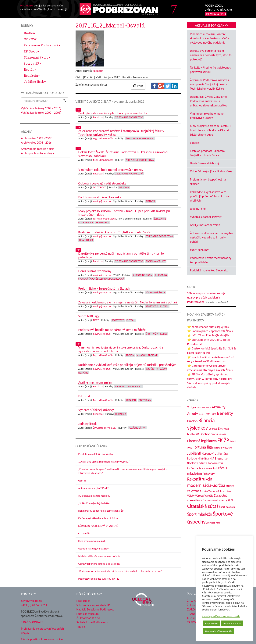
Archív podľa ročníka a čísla (38, 149)
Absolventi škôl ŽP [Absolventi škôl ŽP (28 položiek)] (204, 408)
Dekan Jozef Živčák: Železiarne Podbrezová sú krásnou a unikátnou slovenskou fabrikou (209, 101)
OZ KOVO (31, 39)
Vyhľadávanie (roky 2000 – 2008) (41, 113)
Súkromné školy (37, 57)
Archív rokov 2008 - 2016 (36, 143)
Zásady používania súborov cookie (221, 616)
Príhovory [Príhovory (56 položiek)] (209, 474)
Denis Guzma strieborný (205, 163)
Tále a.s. (81, 627)
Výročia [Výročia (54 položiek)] (209, 496)
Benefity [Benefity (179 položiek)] (225, 413)
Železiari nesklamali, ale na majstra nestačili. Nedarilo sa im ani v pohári (211, 237)
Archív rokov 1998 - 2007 (36, 138)
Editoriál (195, 143)
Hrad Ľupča (102, 222)
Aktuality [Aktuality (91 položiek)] (219, 407)
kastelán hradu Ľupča (104, 219)
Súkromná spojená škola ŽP (93, 605)
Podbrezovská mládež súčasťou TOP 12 (99, 579)
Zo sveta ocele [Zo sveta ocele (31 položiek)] (211, 501)
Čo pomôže (84, 533)
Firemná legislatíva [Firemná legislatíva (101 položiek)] (202, 441)
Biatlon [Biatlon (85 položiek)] (192, 421)
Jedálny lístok (198, 209)
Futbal (164, 306)
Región (30, 69)
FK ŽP (96, 320)
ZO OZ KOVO (100, 187)
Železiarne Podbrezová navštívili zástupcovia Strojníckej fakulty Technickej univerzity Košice (210, 84)
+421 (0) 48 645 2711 (34, 605)
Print (138, 86)
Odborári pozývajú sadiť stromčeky (211, 171)
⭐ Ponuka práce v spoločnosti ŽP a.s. (210, 331)
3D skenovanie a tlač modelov (94, 496)
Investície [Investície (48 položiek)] (226, 448)
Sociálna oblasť (156, 261)
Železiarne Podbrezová (42, 45)
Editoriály (145, 400)
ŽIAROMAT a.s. (196, 609)
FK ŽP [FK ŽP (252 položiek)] (223, 440)
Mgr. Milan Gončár (103, 139)
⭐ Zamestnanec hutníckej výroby (208, 327)
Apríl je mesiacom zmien (205, 225)
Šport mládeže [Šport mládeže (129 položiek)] (200, 514)
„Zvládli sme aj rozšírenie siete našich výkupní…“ (104, 462)
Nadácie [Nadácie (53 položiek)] (192, 458)
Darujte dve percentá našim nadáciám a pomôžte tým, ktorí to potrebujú (211, 55)
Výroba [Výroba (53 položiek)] (199, 496)
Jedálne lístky (35, 82)
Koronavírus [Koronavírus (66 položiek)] (210, 453)
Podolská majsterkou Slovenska (209, 270)
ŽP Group (32, 51)
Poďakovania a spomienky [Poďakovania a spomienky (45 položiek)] (201, 468)
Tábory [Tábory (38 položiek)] (212, 491)
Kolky (164, 334)
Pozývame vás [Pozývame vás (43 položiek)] (215, 463)
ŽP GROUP (194, 601)
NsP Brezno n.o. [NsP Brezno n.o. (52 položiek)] (219, 458)
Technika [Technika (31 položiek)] (204, 491)
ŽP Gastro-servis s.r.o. (105, 428)
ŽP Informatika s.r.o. (89, 618)
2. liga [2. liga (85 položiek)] (192, 407)
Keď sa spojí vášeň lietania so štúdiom (98, 518)
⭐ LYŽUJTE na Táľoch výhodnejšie (208, 335)
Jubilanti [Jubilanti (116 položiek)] (194, 453)
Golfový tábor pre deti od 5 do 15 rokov (99, 564)
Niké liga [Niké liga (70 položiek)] (203, 458)
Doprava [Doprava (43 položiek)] (213, 429)
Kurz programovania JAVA (92, 541)
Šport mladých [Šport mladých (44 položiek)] (227, 507)
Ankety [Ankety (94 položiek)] (193, 413)
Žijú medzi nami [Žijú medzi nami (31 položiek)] (213, 523)
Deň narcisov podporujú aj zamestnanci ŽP (101, 511)
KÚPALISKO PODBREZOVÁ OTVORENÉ (98, 526)
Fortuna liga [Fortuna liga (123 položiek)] (203, 447)
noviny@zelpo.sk (102, 201)
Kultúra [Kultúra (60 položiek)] (223, 453)
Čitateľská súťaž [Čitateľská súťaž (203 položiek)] (203, 506)
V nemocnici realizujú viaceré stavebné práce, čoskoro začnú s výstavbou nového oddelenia (210, 38)
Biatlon (29, 33)
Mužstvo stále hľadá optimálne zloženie (99, 556)
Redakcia (32, 75)
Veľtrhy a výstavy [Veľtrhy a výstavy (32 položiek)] (223, 491)
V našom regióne (147, 355)
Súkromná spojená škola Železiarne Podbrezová (123, 277)
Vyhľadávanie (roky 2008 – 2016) (41, 108)
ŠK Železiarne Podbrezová (92, 622)
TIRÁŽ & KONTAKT (32, 622)
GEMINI (82, 481)
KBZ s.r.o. (193, 618)
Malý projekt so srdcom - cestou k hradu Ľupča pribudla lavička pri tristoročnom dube (211, 130)
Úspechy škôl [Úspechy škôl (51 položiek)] (225, 500)
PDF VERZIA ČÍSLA (216, 14)
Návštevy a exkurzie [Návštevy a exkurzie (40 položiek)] (197, 463)
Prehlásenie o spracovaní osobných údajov (42, 631)
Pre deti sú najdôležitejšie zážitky (96, 454)
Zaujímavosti (134, 386)
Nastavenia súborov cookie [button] (219, 631)
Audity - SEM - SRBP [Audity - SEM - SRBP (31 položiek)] (207, 414)
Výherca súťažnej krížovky (206, 217)
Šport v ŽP (33, 63)
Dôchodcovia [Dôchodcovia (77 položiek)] (209, 434)
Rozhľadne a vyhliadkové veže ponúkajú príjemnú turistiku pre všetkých (210, 196)
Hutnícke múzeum (88, 614)
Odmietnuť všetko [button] (232, 623)
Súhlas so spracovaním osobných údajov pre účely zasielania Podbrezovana (207, 298)
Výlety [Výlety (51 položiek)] (191, 496)
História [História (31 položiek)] (217, 448)
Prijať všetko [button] (211, 623)
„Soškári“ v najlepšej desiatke (94, 503)
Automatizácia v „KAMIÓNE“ (94, 488)
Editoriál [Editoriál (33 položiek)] (222, 435)
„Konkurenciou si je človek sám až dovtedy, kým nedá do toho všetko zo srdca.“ (120, 571)
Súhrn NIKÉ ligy (199, 250)
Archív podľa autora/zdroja (37, 153)
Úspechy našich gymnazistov (94, 549)
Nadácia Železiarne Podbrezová (96, 609)
